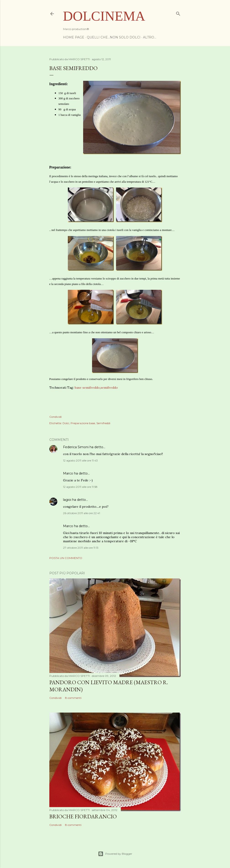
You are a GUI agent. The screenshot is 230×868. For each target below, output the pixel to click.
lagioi (67, 500)
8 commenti (73, 698)
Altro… (150, 37)
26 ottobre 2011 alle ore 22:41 (82, 513)
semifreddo (109, 388)
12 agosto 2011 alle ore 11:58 (80, 487)
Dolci (66, 423)
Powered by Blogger (115, 854)
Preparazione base (83, 423)
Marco (68, 473)
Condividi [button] (56, 417)
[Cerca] (178, 13)
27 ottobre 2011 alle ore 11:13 (81, 548)
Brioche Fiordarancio (83, 816)
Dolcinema (104, 16)
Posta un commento (66, 558)
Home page (74, 37)
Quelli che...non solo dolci (114, 37)
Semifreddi (103, 423)
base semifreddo (87, 388)
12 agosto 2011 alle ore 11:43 (80, 460)
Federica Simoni (76, 447)
